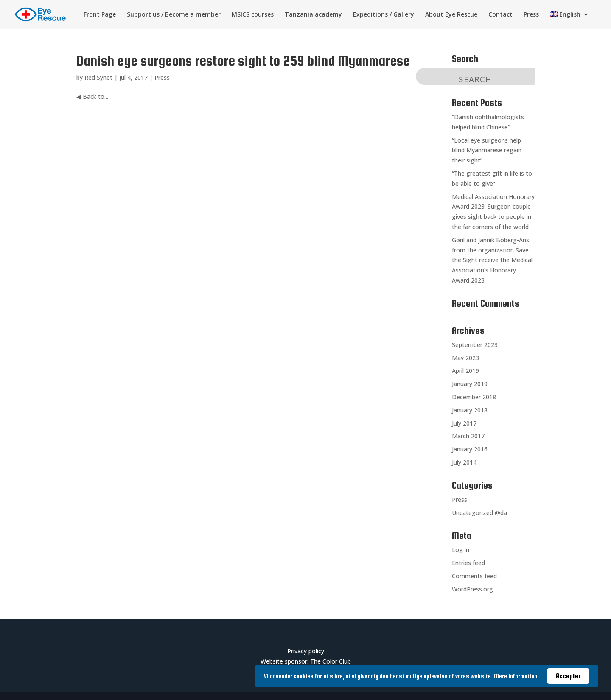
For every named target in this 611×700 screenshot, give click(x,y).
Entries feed (468, 563)
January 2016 (470, 449)
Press (531, 15)
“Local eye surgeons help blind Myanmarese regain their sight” (487, 150)
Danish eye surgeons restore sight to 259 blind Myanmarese (243, 61)
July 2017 (464, 423)
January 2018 (470, 410)
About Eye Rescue (451, 15)
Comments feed (474, 576)
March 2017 (468, 436)
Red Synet (98, 77)
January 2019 (470, 384)
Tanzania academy (313, 15)
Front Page (100, 15)
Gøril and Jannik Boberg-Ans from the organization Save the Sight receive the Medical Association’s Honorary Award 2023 (492, 260)
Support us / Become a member (174, 15)
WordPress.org (472, 589)
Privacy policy (306, 651)
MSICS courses (253, 15)
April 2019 (465, 371)
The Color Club (331, 661)
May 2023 (465, 358)
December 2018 (474, 397)
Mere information (516, 676)
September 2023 (475, 345)
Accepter (568, 676)
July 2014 (464, 462)
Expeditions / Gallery (384, 15)
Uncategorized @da (479, 513)
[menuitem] (569, 20)
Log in (461, 550)
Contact (500, 15)
